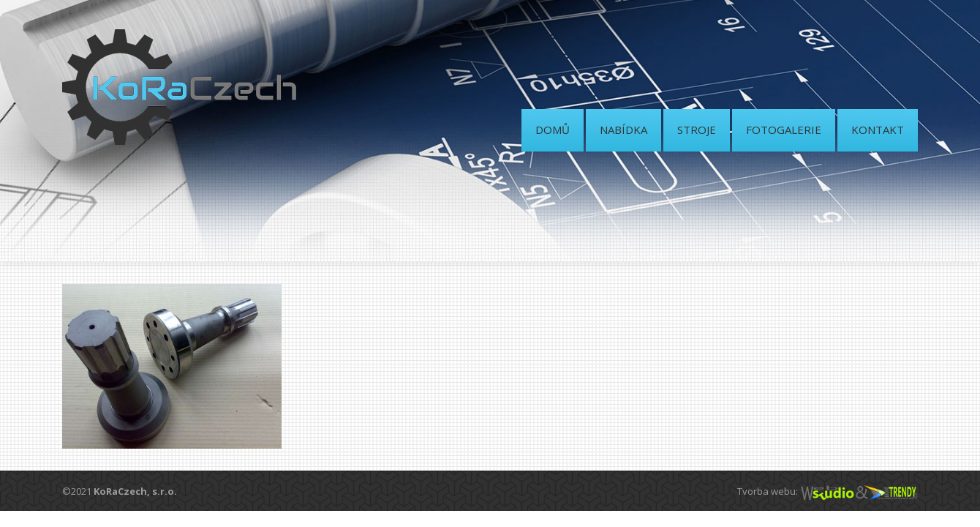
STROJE (697, 130)
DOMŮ (553, 130)
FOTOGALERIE (784, 130)
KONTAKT (878, 130)
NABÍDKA (623, 130)
